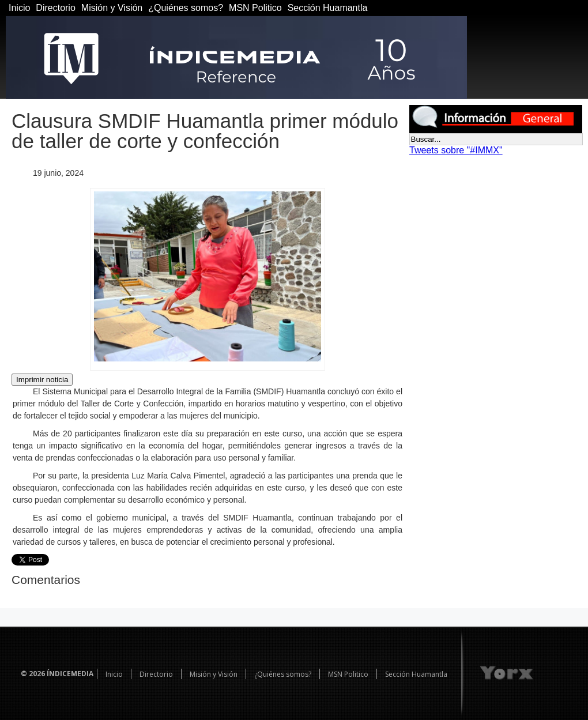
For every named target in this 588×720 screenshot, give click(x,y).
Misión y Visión (112, 8)
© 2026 (33, 674)
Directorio (55, 8)
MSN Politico (255, 8)
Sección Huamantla (328, 8)
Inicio (19, 8)
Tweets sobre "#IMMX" (456, 150)
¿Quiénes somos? (186, 8)
